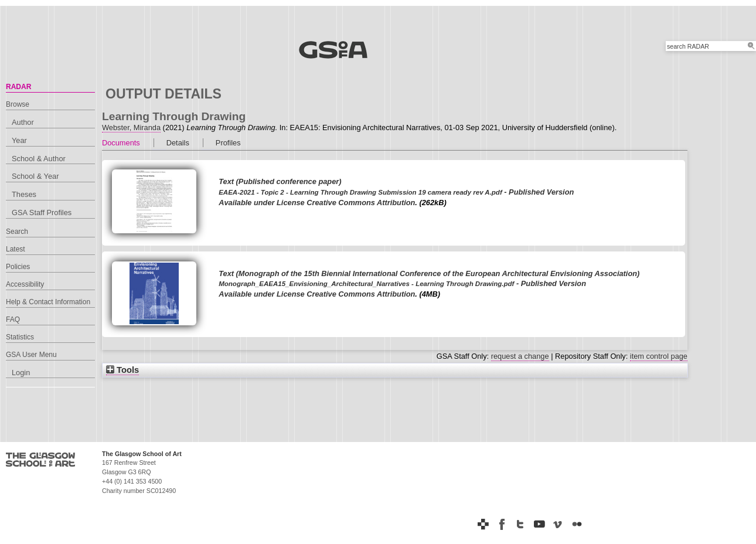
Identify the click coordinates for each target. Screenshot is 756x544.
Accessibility (25, 284)
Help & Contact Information (48, 302)
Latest (16, 249)
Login (21, 373)
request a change (520, 356)
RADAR (18, 87)
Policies (18, 267)
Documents (121, 143)
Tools (122, 370)
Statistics (20, 337)
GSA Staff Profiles (42, 212)
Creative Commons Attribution (361, 203)
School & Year (35, 176)
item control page (659, 356)
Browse (18, 104)
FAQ (13, 319)
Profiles (228, 143)
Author (23, 122)
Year (19, 140)
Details (178, 143)
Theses (24, 194)
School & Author (39, 159)
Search (17, 232)
